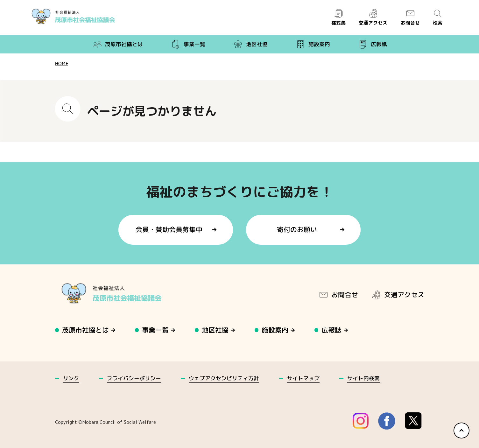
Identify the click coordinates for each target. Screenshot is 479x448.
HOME (61, 63)
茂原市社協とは (117, 44)
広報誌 (331, 330)
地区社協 (250, 44)
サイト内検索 (363, 378)
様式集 (338, 17)
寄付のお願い (297, 230)
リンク (71, 378)
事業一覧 (188, 44)
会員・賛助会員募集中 (169, 230)
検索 (438, 17)
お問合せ (410, 17)
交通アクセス (373, 17)
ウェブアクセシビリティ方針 (224, 378)
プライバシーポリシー (134, 378)
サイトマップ (303, 378)
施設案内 (313, 44)
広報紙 (372, 44)
